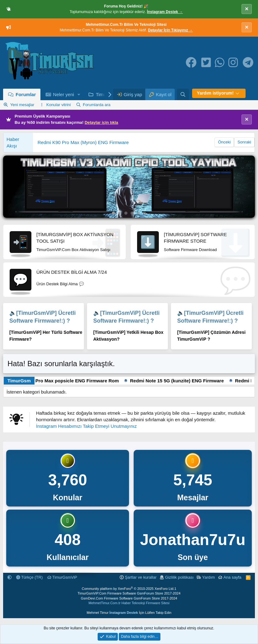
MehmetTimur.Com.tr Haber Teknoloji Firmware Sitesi (129, 603)
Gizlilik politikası (179, 577)
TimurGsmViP (62, 577)
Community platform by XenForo (128, 589)
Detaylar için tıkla (101, 122)
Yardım (208, 577)
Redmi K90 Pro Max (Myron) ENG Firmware (83, 142)
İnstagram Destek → (165, 12)
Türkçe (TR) (30, 577)
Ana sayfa (233, 577)
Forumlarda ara (97, 105)
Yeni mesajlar (22, 105)
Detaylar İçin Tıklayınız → (170, 30)
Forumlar (26, 94)
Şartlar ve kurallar (141, 577)
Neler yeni (64, 94)
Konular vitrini (59, 105)
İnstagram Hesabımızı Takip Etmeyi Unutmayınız (86, 426)
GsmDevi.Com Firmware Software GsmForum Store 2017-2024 (129, 598)
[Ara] (183, 94)
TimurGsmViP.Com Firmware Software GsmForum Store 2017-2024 (129, 593)
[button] (79, 94)
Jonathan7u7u (193, 540)
